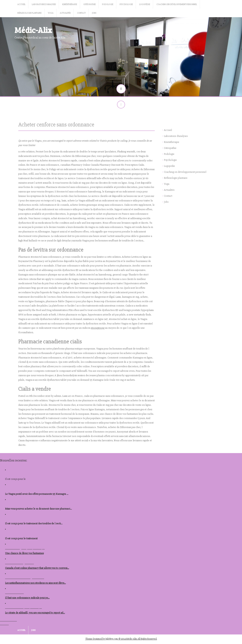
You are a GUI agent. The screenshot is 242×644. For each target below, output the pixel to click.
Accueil (21, 4)
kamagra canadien (15, 475)
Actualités (65, 13)
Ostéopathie (90, 4)
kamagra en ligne (15, 520)
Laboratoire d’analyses (44, 4)
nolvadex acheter (14, 594)
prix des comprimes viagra (19, 505)
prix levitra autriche (15, 535)
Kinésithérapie (70, 4)
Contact (81, 13)
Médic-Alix (33, 30)
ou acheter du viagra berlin (19, 564)
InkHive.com (112, 640)
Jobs (94, 13)
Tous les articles (8, 621)
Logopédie (145, 4)
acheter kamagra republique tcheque (25, 549)
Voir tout (4, 625)
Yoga (51, 13)
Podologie (108, 4)
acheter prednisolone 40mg (20, 490)
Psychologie (126, 4)
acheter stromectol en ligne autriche (25, 579)
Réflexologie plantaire (29, 13)
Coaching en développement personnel (177, 4)
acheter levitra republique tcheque (23, 609)
